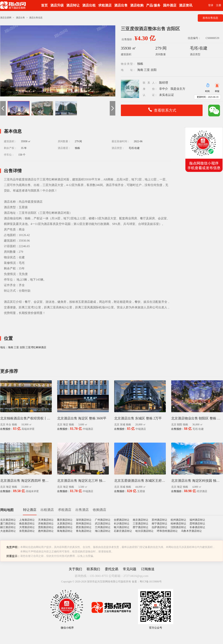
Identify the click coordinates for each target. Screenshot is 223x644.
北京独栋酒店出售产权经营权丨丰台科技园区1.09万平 (26, 418)
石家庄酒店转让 (123, 531)
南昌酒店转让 (27, 524)
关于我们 (75, 569)
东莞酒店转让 (27, 531)
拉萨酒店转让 (159, 527)
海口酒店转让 (103, 531)
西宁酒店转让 (141, 527)
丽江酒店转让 (8, 527)
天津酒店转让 (46, 520)
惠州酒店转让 (46, 531)
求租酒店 (105, 5)
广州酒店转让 (103, 520)
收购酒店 (100, 510)
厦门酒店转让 (8, 524)
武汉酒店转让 (103, 524)
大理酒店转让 (27, 527)
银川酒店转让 (122, 527)
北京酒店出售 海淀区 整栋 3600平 (82, 418)
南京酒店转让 (141, 520)
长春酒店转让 (197, 527)
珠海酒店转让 (65, 531)
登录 (211, 5)
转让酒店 (30, 510)
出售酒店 (82, 510)
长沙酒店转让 (122, 524)
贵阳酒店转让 (46, 527)
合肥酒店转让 (122, 520)
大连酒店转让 (8, 531)
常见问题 (130, 569)
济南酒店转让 (46, 524)
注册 (219, 5)
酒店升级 (57, 5)
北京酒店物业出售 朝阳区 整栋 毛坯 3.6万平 (197, 418)
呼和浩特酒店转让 (167, 531)
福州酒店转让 (197, 520)
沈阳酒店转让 (178, 527)
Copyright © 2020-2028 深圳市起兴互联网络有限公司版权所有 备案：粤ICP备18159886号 (112, 582)
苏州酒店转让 (159, 520)
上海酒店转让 (27, 520)
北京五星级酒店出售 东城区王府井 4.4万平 (140, 481)
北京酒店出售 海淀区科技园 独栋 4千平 (197, 481)
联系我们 (93, 569)
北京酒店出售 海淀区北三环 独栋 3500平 (83, 481)
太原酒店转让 (65, 524)
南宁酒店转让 (159, 524)
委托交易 (112, 569)
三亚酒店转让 (141, 524)
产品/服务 (153, 5)
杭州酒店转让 (178, 520)
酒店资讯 (186, 5)
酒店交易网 (6, 18)
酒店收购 (137, 5)
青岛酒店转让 (84, 531)
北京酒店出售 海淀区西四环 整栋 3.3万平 (26, 481)
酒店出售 (121, 5)
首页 (44, 5)
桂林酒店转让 (178, 524)
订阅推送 (148, 569)
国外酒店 (170, 5)
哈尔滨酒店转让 (144, 531)
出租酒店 (47, 510)
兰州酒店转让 (103, 527)
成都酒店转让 (65, 527)
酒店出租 (89, 5)
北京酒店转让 (8, 520)
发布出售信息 (210, 18)
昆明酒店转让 (197, 524)
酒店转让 (73, 5)
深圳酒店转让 (84, 520)
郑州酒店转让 (84, 524)
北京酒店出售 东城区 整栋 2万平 (138, 418)
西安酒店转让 (84, 527)
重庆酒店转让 (65, 520)
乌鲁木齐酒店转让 (191, 531)
